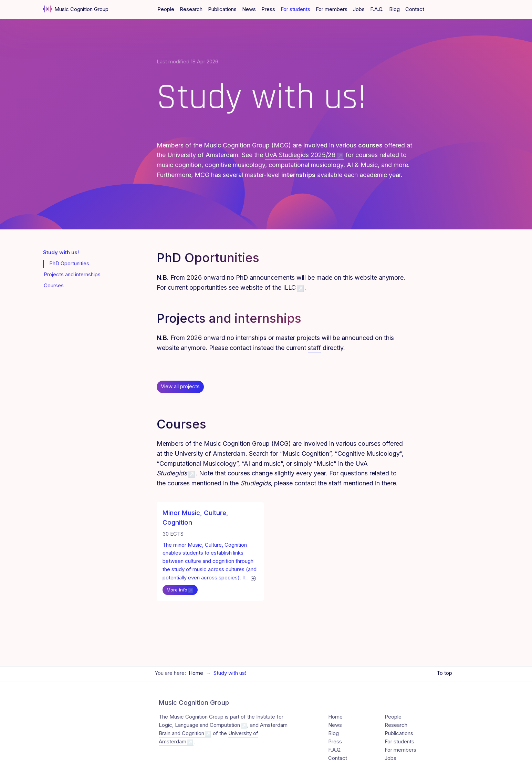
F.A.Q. (377, 9)
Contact (415, 9)
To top (444, 667)
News (249, 9)
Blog (394, 9)
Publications (222, 9)
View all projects (180, 386)
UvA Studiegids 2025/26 (300, 155)
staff (314, 348)
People (166, 9)
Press (268, 9)
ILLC (289, 287)
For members (332, 9)
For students (295, 9)
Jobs (359, 9)
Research (191, 9)
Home (196, 667)
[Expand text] (247, 578)
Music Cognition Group (76, 9)
